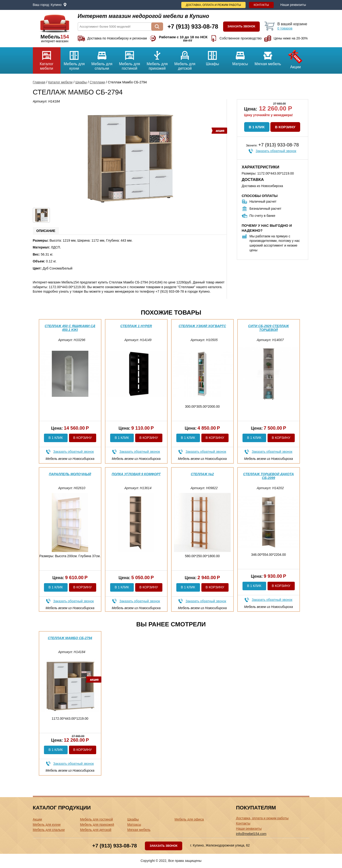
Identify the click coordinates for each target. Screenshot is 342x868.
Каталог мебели (47, 59)
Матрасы (240, 57)
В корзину (285, 127)
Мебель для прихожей (157, 59)
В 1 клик (257, 127)
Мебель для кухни (74, 59)
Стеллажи (97, 82)
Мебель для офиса (189, 819)
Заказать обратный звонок (276, 151)
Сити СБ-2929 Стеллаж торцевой (268, 328)
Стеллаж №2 (202, 474)
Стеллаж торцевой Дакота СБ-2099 (268, 476)
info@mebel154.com (251, 834)
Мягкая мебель (268, 57)
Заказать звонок (241, 26)
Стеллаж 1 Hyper (136, 326)
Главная (39, 82)
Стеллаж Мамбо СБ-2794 (70, 638)
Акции (296, 58)
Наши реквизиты (293, 5)
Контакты (261, 5)
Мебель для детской (185, 59)
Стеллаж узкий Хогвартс (202, 326)
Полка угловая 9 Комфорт (136, 474)
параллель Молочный (70, 474)
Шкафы (213, 57)
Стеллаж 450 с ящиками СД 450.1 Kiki (70, 328)
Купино (56, 5)
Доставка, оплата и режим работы (214, 5)
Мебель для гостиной (130, 59)
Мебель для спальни (102, 59)
